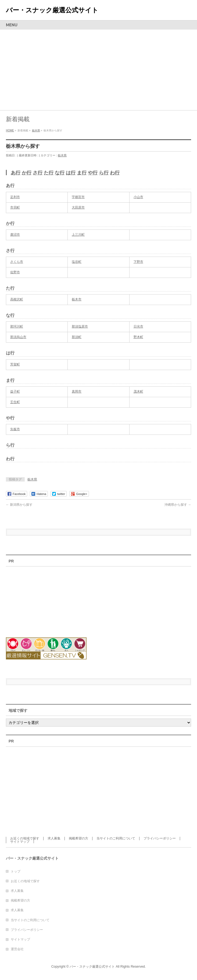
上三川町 (78, 235)
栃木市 (77, 299)
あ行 (16, 173)
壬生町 (15, 402)
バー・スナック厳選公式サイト (52, 10)
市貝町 (15, 207)
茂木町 (138, 392)
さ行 (38, 173)
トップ (16, 871)
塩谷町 (77, 262)
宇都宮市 (78, 197)
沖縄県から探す (178, 505)
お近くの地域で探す (25, 838)
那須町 (77, 337)
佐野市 (15, 272)
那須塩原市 (80, 326)
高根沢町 (17, 299)
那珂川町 (17, 326)
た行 (49, 173)
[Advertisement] (98, 70)
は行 (71, 173)
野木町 (138, 337)
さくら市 (17, 262)
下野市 (138, 262)
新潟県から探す (19, 505)
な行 (60, 173)
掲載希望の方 (78, 838)
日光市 (138, 326)
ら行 (104, 173)
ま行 (82, 173)
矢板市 (15, 429)
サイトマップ (20, 842)
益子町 (15, 392)
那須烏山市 (18, 337)
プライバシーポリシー (160, 838)
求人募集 (54, 838)
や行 (93, 173)
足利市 (15, 197)
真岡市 (77, 392)
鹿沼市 (15, 235)
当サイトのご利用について (116, 838)
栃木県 (62, 155)
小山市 (138, 197)
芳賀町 (15, 364)
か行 (27, 173)
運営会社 (17, 949)
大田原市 (78, 207)
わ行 (115, 173)
